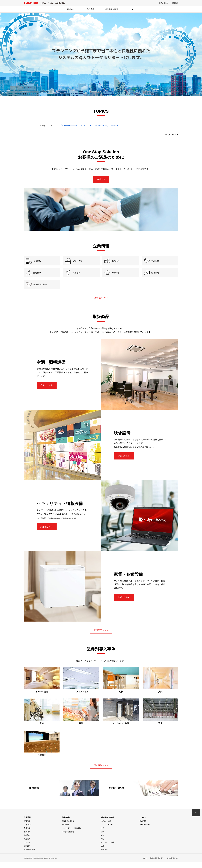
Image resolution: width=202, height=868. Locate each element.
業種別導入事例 (111, 9)
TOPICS (132, 9)
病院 (103, 837)
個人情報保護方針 (172, 864)
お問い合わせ (164, 3)
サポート (27, 848)
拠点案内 (27, 845)
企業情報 (70, 9)
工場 (103, 852)
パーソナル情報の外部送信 (151, 864)
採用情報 (175, 3)
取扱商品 (91, 9)
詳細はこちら (48, 390)
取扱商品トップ (101, 635)
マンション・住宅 (108, 848)
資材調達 (27, 852)
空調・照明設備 (68, 827)
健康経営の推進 (30, 855)
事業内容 (101, 180)
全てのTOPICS (171, 135)
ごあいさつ (28, 830)
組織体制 (27, 841)
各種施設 (104, 855)
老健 (103, 841)
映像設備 (66, 830)
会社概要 (27, 827)
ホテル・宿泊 (106, 827)
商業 (103, 845)
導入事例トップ (101, 771)
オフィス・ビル (107, 830)
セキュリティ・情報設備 (72, 834)
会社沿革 (27, 834)
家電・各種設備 (68, 837)
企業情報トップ (101, 302)
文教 (103, 834)
